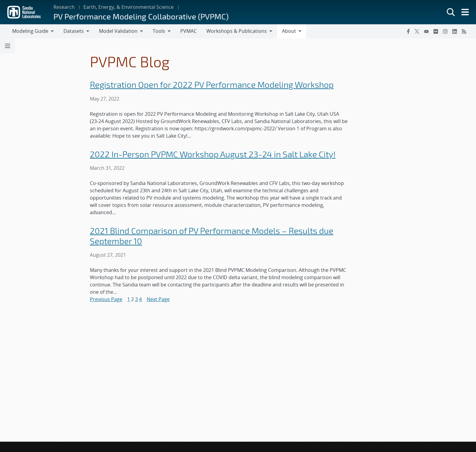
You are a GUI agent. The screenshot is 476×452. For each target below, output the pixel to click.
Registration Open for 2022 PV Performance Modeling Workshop (212, 85)
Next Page (158, 299)
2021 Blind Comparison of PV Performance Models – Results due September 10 (212, 236)
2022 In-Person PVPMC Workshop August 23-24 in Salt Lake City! (213, 154)
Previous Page (106, 299)
